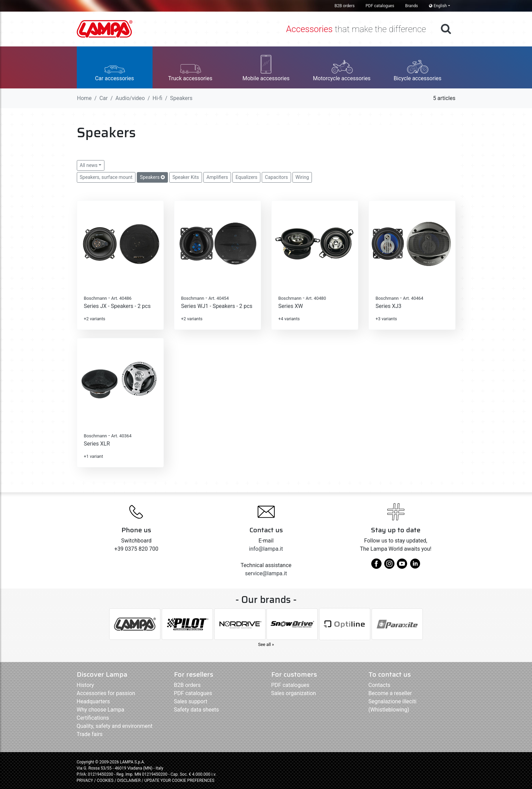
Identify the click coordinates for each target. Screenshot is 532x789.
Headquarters (93, 701)
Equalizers (246, 177)
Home (84, 98)
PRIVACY (85, 780)
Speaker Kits (186, 177)
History (85, 685)
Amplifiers (217, 177)
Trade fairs (90, 734)
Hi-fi (157, 98)
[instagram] (389, 566)
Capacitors (276, 177)
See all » (266, 644)
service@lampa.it (266, 573)
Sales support (191, 701)
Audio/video (130, 98)
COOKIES (105, 780)
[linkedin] (415, 566)
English (438, 6)
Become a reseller (390, 693)
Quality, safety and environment (115, 726)
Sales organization (294, 693)
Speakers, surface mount (106, 177)
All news (89, 165)
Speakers (152, 177)
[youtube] (402, 566)
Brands (411, 6)
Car (104, 98)
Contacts (379, 685)
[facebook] (376, 566)
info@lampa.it (266, 549)
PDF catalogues (380, 6)
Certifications (93, 718)
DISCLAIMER (130, 780)
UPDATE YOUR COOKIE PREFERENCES (179, 780)
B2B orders (344, 6)
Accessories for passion (106, 693)
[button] (115, 67)
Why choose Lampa (101, 710)
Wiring (302, 177)
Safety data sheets (197, 710)
